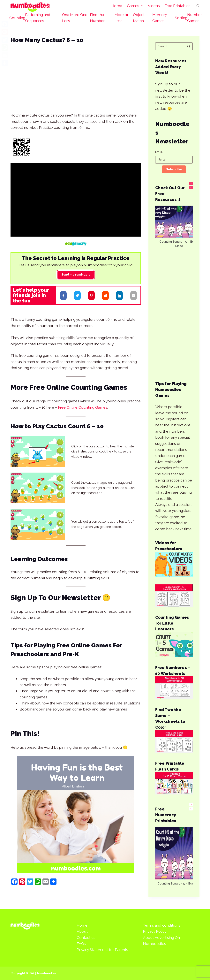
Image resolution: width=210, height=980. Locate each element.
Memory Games (160, 18)
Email (159, 152)
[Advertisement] (76, 80)
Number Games (195, 18)
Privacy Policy (155, 931)
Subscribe (174, 169)
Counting (17, 18)
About (82, 931)
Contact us (86, 938)
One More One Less (75, 18)
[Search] (198, 6)
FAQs (81, 944)
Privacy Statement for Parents (102, 950)
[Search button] (189, 46)
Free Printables (177, 6)
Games (136, 6)
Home (117, 6)
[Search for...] (170, 46)
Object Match (139, 18)
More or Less (121, 18)
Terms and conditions (162, 925)
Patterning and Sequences (38, 18)
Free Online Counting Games (83, 407)
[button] (191, 183)
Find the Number (97, 18)
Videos (154, 6)
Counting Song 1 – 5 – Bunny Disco (182, 884)
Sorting (181, 18)
